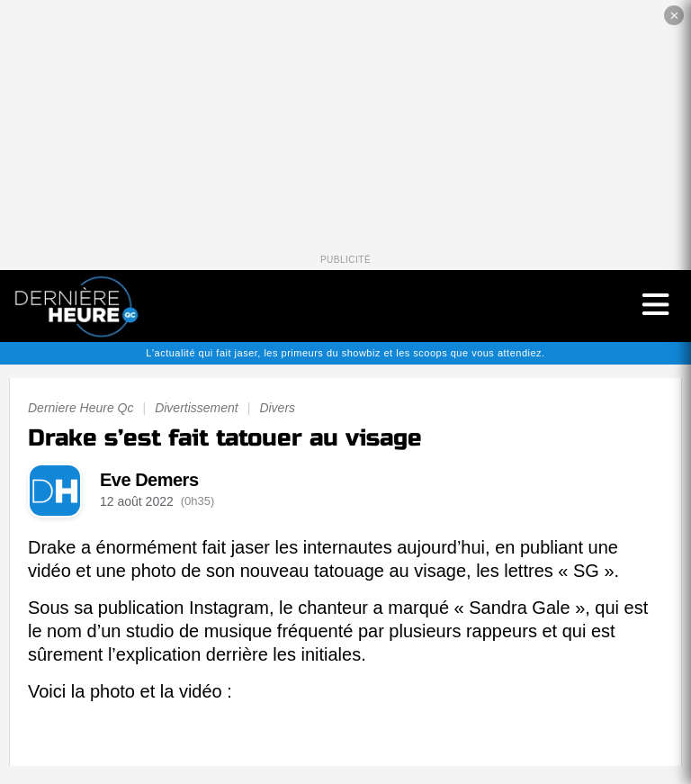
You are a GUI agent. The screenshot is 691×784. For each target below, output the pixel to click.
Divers (277, 408)
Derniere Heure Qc (81, 408)
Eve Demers (149, 480)
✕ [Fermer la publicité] (674, 16)
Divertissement (197, 408)
